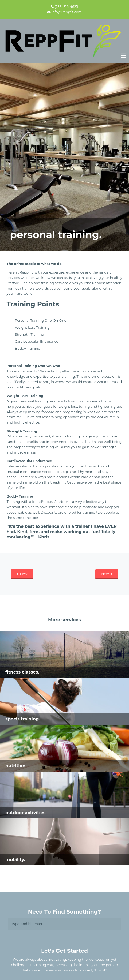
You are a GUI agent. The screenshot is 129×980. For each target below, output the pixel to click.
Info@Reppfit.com (67, 12)
